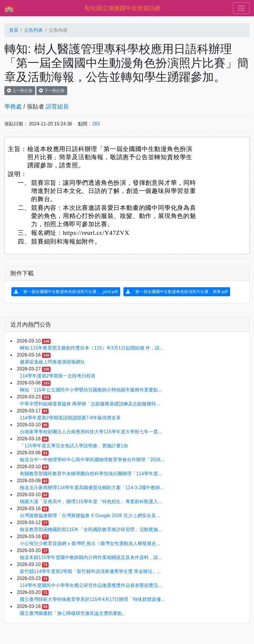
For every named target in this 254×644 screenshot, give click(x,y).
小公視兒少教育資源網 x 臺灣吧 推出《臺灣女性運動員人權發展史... (90, 543)
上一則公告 (20, 91)
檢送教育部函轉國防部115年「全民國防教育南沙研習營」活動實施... (91, 529)
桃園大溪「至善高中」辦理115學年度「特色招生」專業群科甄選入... (91, 502)
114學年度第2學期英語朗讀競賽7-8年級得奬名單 (70, 418)
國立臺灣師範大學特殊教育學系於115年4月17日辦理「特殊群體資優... (92, 599)
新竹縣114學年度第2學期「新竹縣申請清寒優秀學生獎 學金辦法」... (90, 571)
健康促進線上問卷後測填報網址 (52, 362)
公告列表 (33, 30)
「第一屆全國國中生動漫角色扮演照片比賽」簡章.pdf (177, 292)
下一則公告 (52, 91)
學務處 (13, 107)
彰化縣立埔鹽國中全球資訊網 (122, 8)
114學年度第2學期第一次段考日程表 (58, 376)
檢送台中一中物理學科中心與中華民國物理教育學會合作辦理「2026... (92, 460)
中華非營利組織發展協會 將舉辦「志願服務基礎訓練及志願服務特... (90, 404)
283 (96, 124)
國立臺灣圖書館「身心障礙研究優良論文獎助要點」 (73, 613)
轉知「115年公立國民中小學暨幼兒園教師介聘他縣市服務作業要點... (91, 390)
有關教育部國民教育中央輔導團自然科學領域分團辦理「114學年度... (91, 474)
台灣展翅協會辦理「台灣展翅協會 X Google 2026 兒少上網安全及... (90, 516)
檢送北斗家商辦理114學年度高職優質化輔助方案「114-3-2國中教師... (92, 488)
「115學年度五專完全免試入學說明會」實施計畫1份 (74, 446)
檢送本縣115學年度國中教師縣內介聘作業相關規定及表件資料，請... (91, 557)
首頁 (14, 30)
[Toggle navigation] (241, 8)
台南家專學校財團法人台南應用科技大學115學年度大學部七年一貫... (91, 432)
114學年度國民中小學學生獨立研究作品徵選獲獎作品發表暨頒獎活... (91, 585)
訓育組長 (57, 107)
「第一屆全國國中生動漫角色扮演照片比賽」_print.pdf (66, 292)
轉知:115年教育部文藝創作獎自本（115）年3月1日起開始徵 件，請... (92, 348)
